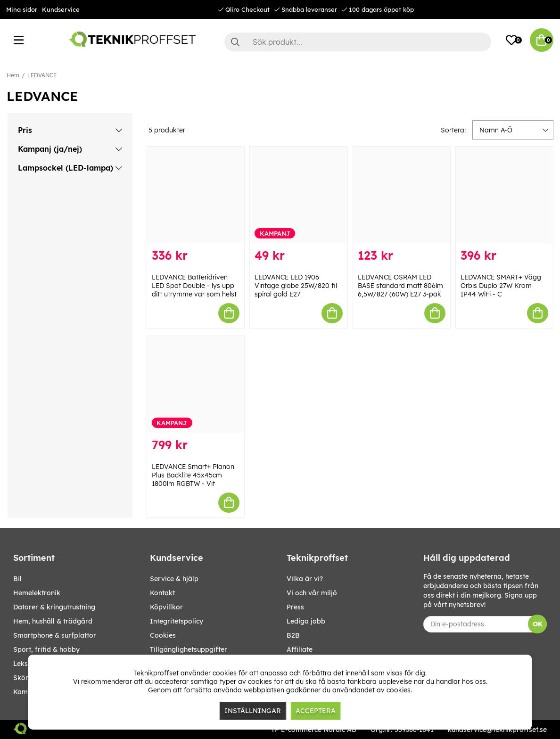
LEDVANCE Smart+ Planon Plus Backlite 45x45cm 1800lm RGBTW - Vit (193, 475)
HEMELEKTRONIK (37, 593)
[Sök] (358, 42)
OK (538, 624)
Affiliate (300, 649)
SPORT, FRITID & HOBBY (46, 649)
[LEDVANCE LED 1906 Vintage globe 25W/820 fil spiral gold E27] (298, 195)
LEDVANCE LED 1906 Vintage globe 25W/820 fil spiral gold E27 (296, 286)
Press (295, 607)
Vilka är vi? (305, 579)
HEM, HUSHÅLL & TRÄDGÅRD (53, 621)
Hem (13, 75)
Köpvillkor (166, 607)
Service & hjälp (174, 579)
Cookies (163, 635)
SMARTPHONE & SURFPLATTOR (55, 635)
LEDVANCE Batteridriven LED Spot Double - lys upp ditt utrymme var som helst (194, 286)
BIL (17, 579)
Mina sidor (22, 9)
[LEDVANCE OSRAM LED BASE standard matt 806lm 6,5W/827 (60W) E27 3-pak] (402, 195)
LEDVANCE (42, 75)
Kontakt (162, 593)
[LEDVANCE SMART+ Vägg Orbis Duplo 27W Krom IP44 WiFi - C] (504, 195)
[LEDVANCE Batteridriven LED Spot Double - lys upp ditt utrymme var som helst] (196, 195)
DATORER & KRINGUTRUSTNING (54, 607)
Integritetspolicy (177, 621)
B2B (293, 635)
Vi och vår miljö (312, 593)
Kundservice (61, 9)
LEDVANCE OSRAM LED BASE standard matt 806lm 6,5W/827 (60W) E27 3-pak (400, 286)
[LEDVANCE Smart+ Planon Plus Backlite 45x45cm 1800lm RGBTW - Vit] (196, 384)
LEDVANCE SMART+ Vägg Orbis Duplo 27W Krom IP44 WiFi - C (501, 286)
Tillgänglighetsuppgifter (189, 649)
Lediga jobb (306, 621)
